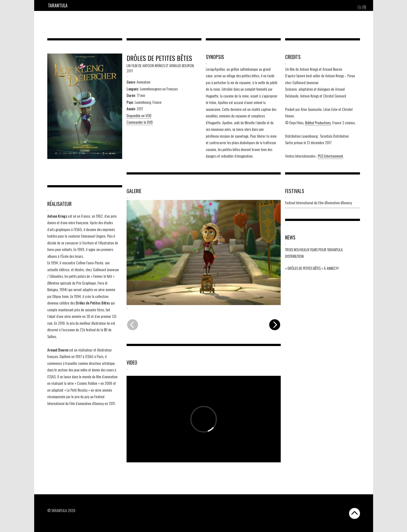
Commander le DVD (140, 122)
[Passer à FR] (364, 7)
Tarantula (58, 5)
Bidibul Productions (318, 122)
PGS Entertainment (330, 156)
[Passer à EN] (359, 7)
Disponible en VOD (139, 115)
